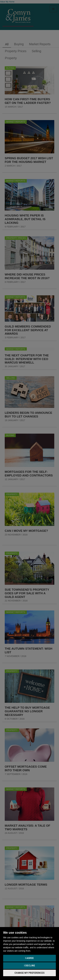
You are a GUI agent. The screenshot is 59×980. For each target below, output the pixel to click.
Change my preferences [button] (30, 973)
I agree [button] (29, 958)
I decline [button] (30, 966)
